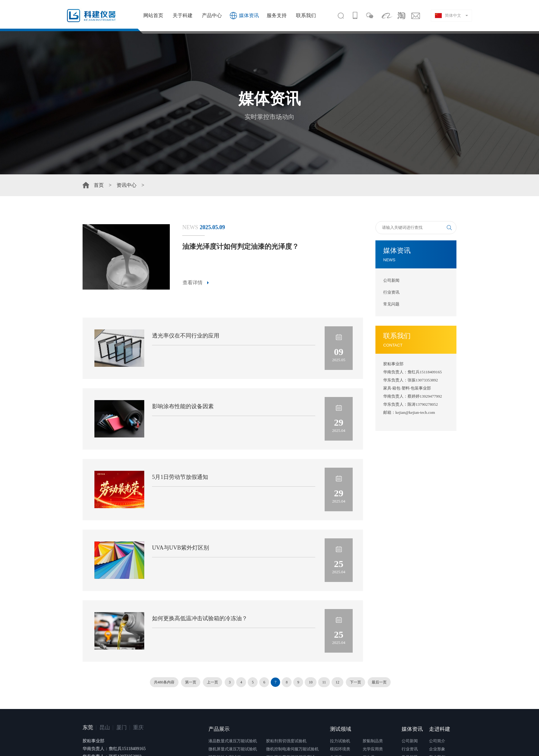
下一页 (355, 682)
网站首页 (153, 15)
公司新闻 (391, 280)
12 (337, 682)
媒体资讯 (249, 15)
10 (311, 682)
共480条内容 (164, 682)
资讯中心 (126, 185)
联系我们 (306, 15)
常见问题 (391, 304)
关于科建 (183, 15)
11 (324, 682)
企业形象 (437, 749)
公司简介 (437, 741)
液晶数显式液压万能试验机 (233, 741)
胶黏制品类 (373, 741)
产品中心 (212, 15)
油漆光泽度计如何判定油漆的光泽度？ (241, 246)
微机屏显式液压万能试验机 (233, 749)
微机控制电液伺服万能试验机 (292, 749)
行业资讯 (391, 292)
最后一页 (379, 682)
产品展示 (219, 729)
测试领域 (341, 729)
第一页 (191, 682)
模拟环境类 (340, 749)
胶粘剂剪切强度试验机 (286, 741)
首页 (99, 185)
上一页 (212, 682)
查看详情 (193, 283)
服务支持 (277, 15)
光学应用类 (373, 749)
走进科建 (440, 729)
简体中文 (448, 16)
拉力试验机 (340, 741)
